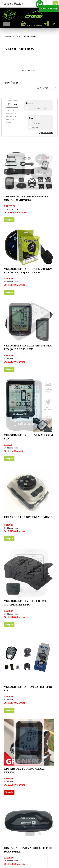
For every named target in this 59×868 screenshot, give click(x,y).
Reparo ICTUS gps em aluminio (28, 517)
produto (34, 25)
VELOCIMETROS (28, 36)
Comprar (9, 220)
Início (7, 36)
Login (53, 23)
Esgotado (9, 792)
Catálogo (15, 36)
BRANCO (35, 123)
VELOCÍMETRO (29, 70)
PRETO (35, 127)
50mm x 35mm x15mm (37, 108)
